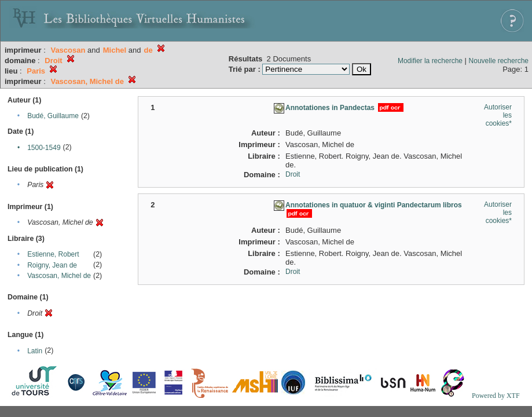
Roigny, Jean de (52, 265)
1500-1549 (44, 148)
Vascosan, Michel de (59, 276)
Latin (35, 351)
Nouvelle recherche (499, 61)
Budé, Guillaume (53, 116)
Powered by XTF (496, 396)
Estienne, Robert (53, 254)
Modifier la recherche (430, 61)
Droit (293, 174)
